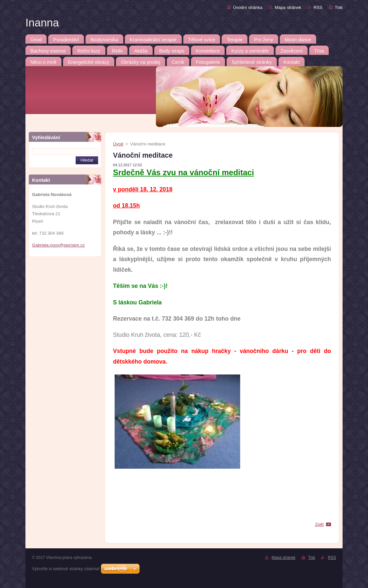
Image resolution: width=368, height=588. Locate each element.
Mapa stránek (288, 7)
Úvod (118, 144)
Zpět (319, 524)
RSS (318, 7)
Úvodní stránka (248, 7)
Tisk (339, 7)
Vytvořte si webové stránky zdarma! (66, 569)
